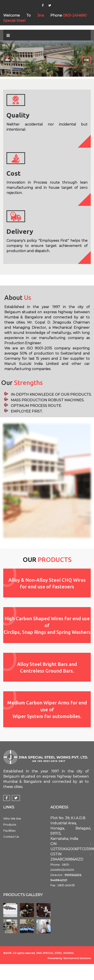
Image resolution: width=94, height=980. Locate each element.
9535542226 (73, 875)
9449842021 (59, 880)
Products (10, 825)
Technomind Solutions (77, 958)
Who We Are (12, 819)
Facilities (9, 831)
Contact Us (11, 837)
